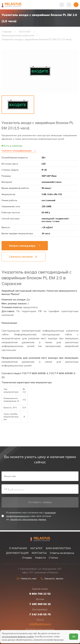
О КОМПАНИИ (18, 548)
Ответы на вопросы (62, 553)
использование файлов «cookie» (18, 637)
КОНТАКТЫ (39, 553)
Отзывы (27, 558)
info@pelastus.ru (40, 624)
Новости (40, 558)
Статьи (53, 558)
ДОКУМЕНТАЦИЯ (17, 553)
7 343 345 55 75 (40, 614)
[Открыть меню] (76, 5)
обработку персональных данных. (28, 520)
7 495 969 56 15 (40, 604)
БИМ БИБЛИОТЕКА (58, 548)
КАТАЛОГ (36, 548)
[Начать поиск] (69, 5)
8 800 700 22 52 (40, 594)
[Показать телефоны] (62, 5)
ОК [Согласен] (74, 637)
